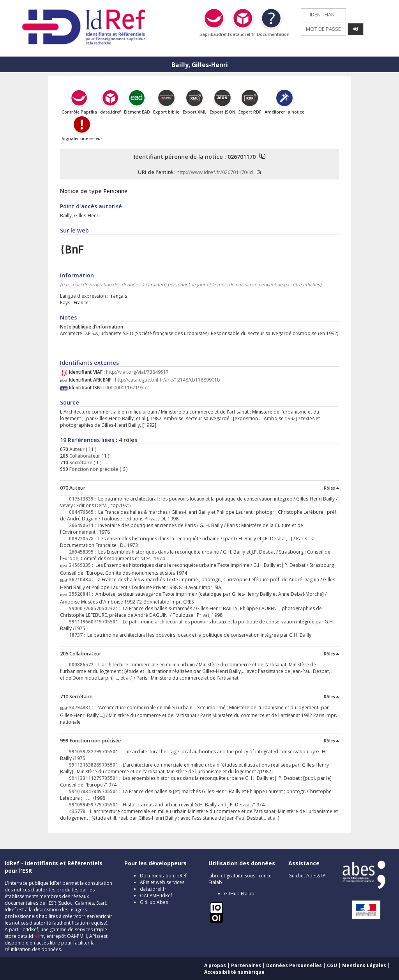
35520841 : (82, 594)
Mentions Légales (364, 965)
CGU (332, 965)
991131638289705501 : (96, 765)
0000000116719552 (127, 388)
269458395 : (84, 552)
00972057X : (84, 539)
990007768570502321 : (96, 608)
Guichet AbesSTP (307, 876)
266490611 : (84, 525)
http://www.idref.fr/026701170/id (215, 172)
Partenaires (246, 965)
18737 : (78, 635)
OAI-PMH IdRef (156, 896)
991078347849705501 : (96, 791)
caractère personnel (167, 285)
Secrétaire (80, 462)
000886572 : (84, 665)
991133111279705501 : (96, 778)
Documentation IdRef (163, 876)
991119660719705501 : (96, 622)
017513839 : (84, 499)
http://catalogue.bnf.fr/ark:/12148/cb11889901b (168, 380)
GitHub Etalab (239, 894)
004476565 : (84, 512)
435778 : (79, 811)
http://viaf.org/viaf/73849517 (137, 372)
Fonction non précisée (93, 469)
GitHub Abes (154, 902)
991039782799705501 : (96, 752)
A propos (215, 965)
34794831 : (82, 707)
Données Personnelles (294, 965)
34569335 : (82, 565)
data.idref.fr (153, 889)
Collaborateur (84, 456)
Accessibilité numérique (234, 972)
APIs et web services (162, 882)
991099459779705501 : (96, 805)
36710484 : (82, 580)
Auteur (76, 449)
